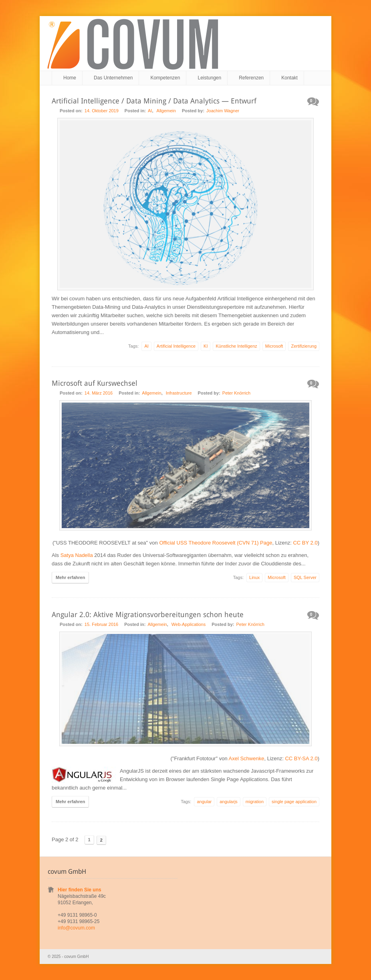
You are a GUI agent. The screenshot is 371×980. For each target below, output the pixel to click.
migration (255, 802)
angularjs (229, 802)
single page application (294, 802)
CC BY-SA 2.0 (301, 758)
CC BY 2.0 (305, 543)
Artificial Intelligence (176, 346)
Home (70, 78)
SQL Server (305, 577)
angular (204, 802)
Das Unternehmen (113, 78)
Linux (254, 577)
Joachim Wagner (223, 111)
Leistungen (209, 78)
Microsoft (274, 346)
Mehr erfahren (70, 577)
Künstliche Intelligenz (236, 346)
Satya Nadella (77, 555)
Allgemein (166, 111)
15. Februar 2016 (101, 624)
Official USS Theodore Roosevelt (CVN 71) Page (216, 543)
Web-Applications (189, 624)
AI (150, 111)
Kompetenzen (165, 78)
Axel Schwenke (247, 758)
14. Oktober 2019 (102, 111)
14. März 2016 (99, 393)
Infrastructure (179, 393)
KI (206, 346)
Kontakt (289, 78)
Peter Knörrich (236, 393)
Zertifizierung (304, 346)
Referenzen (251, 78)
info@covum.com (76, 928)
